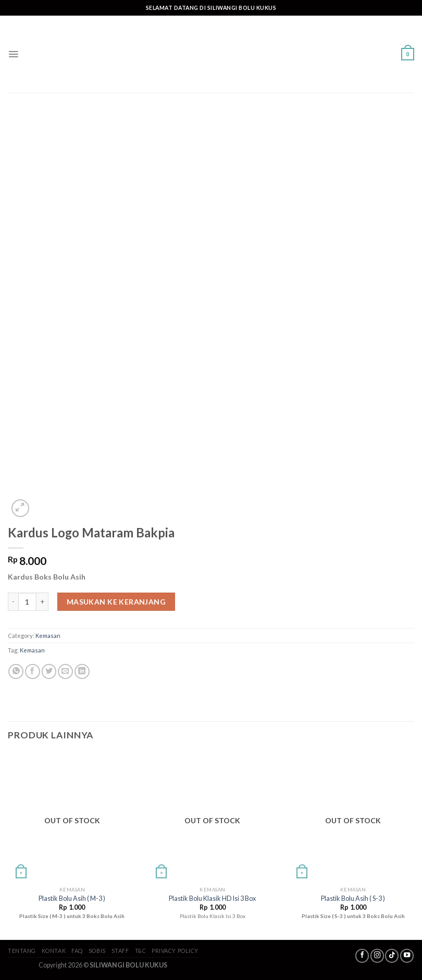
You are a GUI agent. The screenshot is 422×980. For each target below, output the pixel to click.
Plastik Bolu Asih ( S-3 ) (353, 899)
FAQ (77, 951)
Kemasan (48, 636)
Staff (120, 951)
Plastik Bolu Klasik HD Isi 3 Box (212, 899)
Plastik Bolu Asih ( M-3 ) (72, 899)
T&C (141, 951)
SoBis (97, 951)
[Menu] (13, 54)
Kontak (54, 951)
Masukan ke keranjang (116, 602)
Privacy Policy (175, 951)
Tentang (22, 951)
